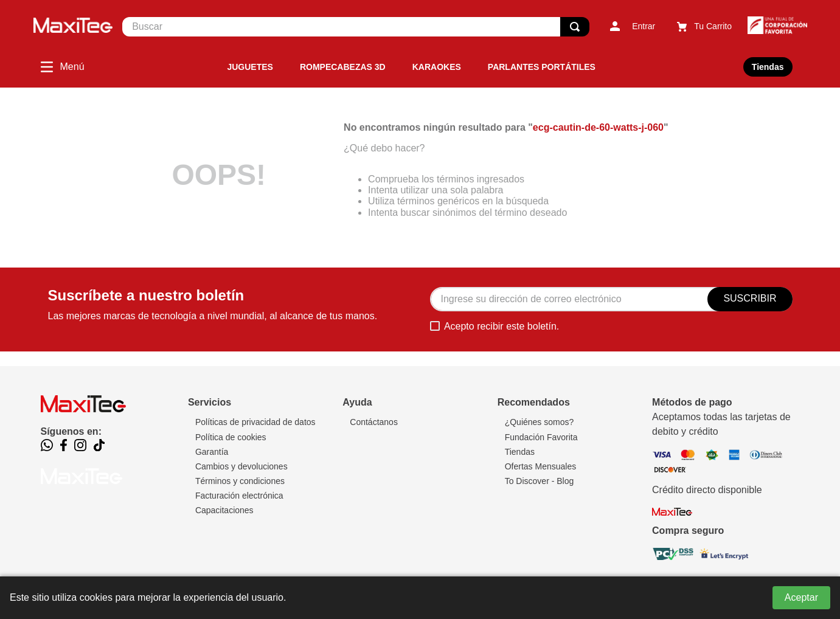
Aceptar (801, 597)
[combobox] (356, 27)
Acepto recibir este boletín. (502, 326)
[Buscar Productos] (575, 27)
